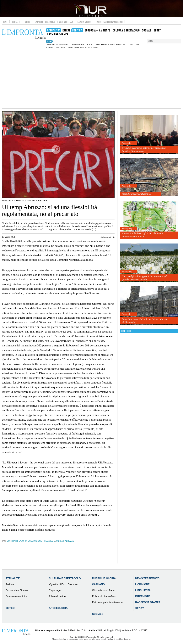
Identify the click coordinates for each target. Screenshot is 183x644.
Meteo (27, 22)
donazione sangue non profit (84, 48)
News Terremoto (147, 578)
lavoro (23, 541)
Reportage (55, 590)
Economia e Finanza (24, 201)
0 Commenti (106, 237)
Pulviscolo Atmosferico (105, 596)
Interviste (143, 596)
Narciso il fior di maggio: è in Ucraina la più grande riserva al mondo (145, 278)
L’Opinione (142, 584)
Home (5, 22)
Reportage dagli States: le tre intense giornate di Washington (145, 320)
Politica (42, 201)
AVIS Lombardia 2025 (82, 45)
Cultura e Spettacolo (65, 578)
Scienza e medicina (17, 596)
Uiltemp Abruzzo (65, 541)
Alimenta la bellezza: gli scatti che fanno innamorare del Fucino (142, 235)
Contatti (16, 22)
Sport (140, 608)
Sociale (98, 614)
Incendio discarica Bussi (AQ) (137, 194)
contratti (12, 541)
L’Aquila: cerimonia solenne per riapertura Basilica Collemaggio (144, 149)
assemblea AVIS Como (58, 45)
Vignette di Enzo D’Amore (63, 584)
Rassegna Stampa (148, 602)
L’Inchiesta (143, 590)
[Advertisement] (91, 79)
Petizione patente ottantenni (108, 602)
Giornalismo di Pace (103, 590)
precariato (49, 541)
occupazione (35, 541)
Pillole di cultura (58, 596)
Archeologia (58, 608)
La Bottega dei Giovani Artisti (109, 22)
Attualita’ (13, 578)
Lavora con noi (84, 22)
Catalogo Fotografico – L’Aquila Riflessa (54, 22)
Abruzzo (7, 201)
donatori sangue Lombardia (110, 45)
